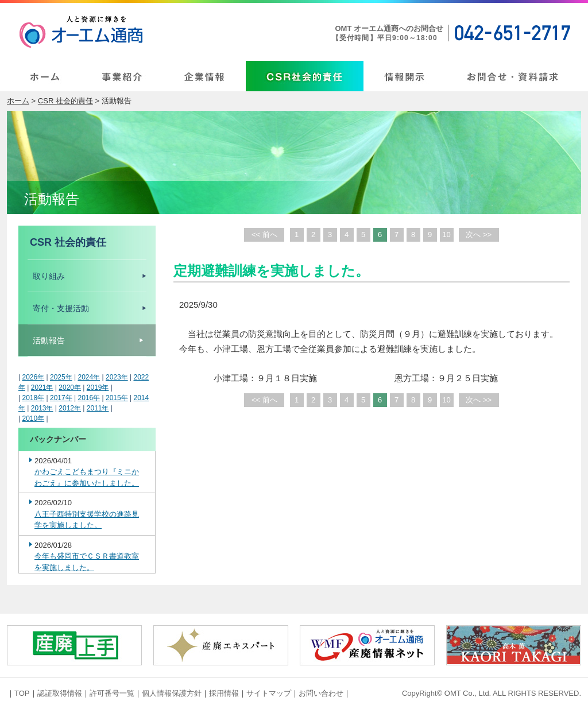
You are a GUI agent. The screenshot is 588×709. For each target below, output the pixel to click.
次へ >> (479, 235)
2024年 (89, 377)
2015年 (117, 398)
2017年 (61, 398)
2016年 (89, 398)
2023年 (117, 377)
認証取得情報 (60, 693)
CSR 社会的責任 (65, 101)
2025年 (61, 377)
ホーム (18, 101)
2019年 (98, 388)
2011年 (98, 408)
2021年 (42, 388)
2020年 (70, 388)
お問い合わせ (321, 693)
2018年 (33, 398)
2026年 (33, 377)
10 (446, 235)
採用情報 (224, 693)
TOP (22, 693)
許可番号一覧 (112, 693)
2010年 (33, 419)
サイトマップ (269, 693)
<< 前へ (264, 235)
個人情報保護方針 (172, 693)
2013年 (42, 408)
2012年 (70, 408)
